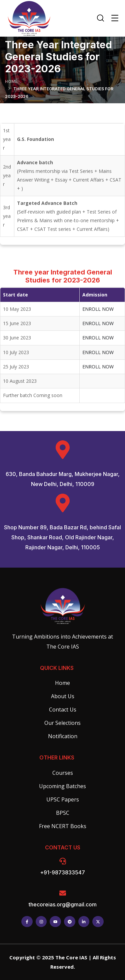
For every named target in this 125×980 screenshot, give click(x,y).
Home (11, 81)
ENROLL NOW (98, 309)
